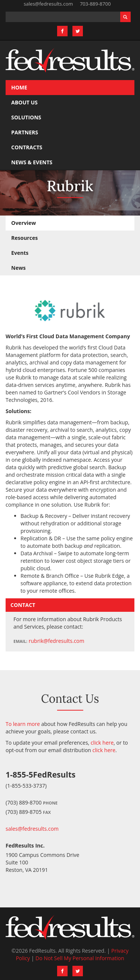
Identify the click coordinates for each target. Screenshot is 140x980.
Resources (24, 238)
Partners (25, 132)
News (18, 268)
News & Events (32, 162)
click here (102, 743)
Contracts (27, 147)
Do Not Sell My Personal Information (80, 958)
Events (20, 253)
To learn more (23, 724)
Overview (24, 223)
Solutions (26, 117)
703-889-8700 (95, 4)
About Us (24, 102)
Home (19, 87)
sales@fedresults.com (48, 4)
